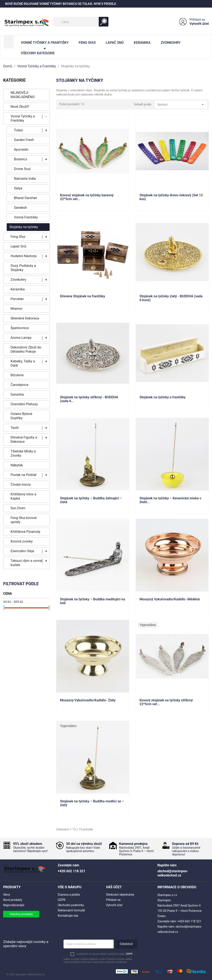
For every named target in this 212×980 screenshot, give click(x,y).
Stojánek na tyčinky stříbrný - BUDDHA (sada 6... (89, 399)
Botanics (20, 159)
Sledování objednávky (120, 895)
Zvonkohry (171, 43)
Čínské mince (21, 485)
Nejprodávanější (14, 905)
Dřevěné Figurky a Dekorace (24, 439)
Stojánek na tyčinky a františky (163, 397)
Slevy (7, 895)
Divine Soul (22, 169)
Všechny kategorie (38, 53)
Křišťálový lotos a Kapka (23, 496)
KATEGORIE (14, 80)
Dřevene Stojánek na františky (82, 296)
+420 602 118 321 (189, 921)
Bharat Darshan (26, 198)
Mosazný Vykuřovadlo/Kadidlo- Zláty (88, 700)
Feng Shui (87, 43)
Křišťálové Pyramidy (25, 532)
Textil (15, 428)
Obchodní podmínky (71, 905)
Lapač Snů (115, 43)
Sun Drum (18, 508)
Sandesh (20, 208)
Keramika (142, 43)
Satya (18, 188)
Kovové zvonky (22, 541)
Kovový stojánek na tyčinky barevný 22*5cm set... (87, 197)
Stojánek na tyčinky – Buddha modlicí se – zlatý (92, 803)
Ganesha (17, 394)
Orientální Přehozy (24, 404)
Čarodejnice (19, 385)
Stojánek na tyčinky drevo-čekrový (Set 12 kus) (171, 197)
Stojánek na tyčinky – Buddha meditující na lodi (92, 601)
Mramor (16, 309)
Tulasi (18, 130)
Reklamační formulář (71, 910)
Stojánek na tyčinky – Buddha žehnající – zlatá (91, 500)
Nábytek (17, 465)
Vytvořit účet (199, 24)
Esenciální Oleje (22, 551)
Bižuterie (17, 375)
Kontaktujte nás (68, 916)
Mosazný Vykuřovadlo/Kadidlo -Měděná (169, 599)
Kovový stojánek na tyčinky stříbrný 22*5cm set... (166, 702)
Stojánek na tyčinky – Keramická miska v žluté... (170, 500)
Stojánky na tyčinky (24, 227)
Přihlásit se (197, 20)
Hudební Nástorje (24, 256)
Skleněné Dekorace (25, 318)
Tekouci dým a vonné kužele (26, 563)
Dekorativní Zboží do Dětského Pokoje (26, 349)
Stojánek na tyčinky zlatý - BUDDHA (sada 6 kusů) (171, 298)
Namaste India (25, 179)
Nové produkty (13, 900)
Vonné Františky (26, 217)
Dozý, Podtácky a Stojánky (23, 268)
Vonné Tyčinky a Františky (45, 43)
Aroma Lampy (21, 338)
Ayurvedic (21, 150)
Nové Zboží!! (20, 107)
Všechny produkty (21, 914)
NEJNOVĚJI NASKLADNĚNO (23, 95)
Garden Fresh (24, 140)
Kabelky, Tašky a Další (23, 363)
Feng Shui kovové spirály (24, 520)
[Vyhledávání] (81, 22)
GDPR (62, 900)
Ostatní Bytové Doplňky (21, 416)
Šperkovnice (20, 328)
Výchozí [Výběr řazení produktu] (181, 105)
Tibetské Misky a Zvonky (23, 453)
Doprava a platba (69, 895)
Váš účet (114, 887)
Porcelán (17, 299)
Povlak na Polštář (24, 475)
